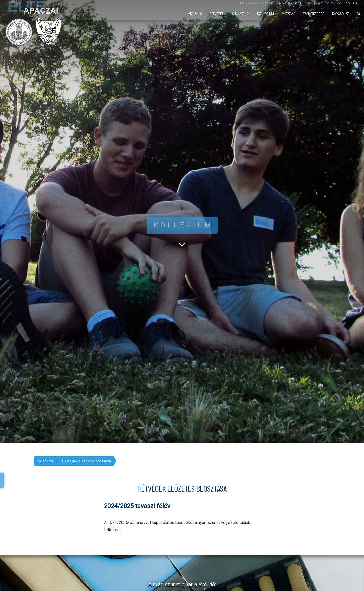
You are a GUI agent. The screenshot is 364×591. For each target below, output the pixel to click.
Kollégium (265, 14)
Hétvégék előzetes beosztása (87, 461)
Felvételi (217, 14)
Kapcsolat (341, 14)
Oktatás (288, 14)
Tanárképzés (314, 14)
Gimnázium (241, 14)
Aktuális (195, 14)
